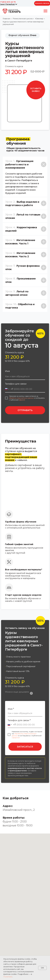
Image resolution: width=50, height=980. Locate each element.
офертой (22, 400)
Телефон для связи (16, 384)
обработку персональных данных (21, 398)
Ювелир (39, 19)
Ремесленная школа (23, 19)
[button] (36, 90)
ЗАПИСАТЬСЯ (25, 747)
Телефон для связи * (19, 720)
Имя (7, 371)
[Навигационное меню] (45, 11)
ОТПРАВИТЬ (25, 410)
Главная (6, 19)
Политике (8, 977)
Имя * (11, 709)
